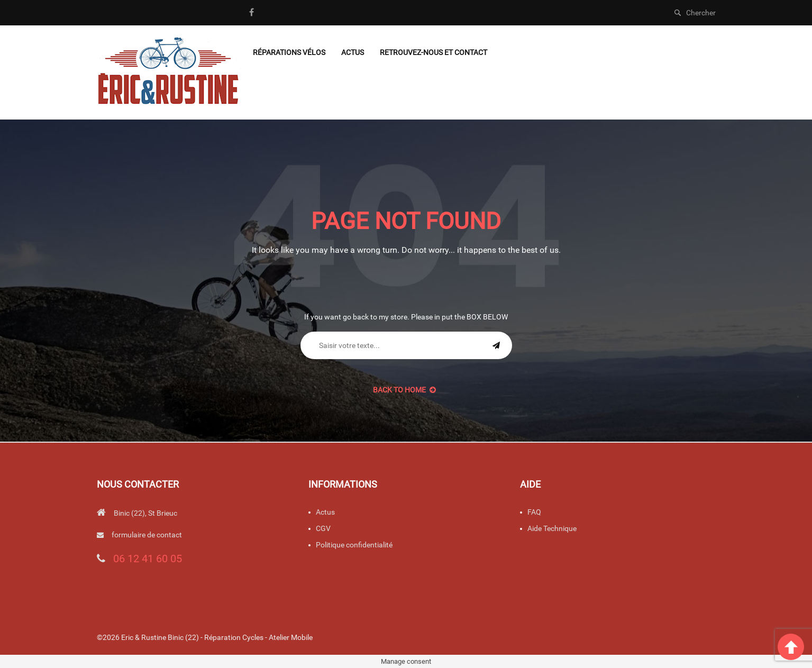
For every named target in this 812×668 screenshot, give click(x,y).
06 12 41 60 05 (148, 559)
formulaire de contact (147, 535)
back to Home (404, 390)
